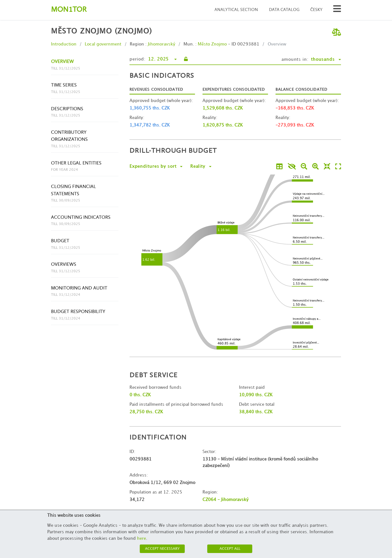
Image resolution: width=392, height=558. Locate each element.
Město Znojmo (212, 44)
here (141, 538)
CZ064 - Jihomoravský (225, 500)
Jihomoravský (161, 44)
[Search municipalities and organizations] (337, 10)
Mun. (189, 44)
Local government (103, 44)
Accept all (230, 549)
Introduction (64, 44)
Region (137, 44)
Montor (69, 10)
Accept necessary (162, 549)
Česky (316, 10)
